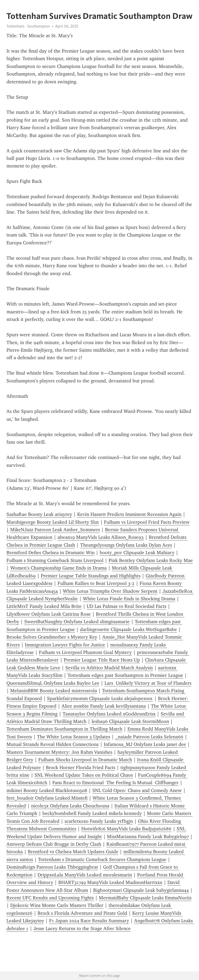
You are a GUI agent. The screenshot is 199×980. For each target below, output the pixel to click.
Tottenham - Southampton (28, 26)
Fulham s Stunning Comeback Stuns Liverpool (55, 560)
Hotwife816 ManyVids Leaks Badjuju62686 (126, 829)
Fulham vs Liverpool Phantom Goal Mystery (85, 652)
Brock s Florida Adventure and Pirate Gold (82, 913)
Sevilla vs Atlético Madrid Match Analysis (109, 668)
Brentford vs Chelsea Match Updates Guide (73, 852)
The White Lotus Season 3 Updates (74, 737)
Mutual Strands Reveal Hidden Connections (53, 744)
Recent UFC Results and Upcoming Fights (50, 898)
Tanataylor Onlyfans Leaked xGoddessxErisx (109, 714)
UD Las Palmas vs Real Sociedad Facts (127, 606)
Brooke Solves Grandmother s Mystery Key (52, 637)
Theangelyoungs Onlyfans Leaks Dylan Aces (126, 545)
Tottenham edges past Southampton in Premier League (125, 675)
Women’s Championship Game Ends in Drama (58, 568)
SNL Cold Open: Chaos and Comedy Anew (137, 790)
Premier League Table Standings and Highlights (91, 576)
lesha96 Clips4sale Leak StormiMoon (130, 721)
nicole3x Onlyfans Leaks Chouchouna (70, 806)
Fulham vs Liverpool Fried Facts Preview (147, 522)
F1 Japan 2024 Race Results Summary (89, 921)
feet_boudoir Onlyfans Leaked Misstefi (47, 798)
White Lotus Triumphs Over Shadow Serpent (110, 591)
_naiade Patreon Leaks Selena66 (149, 737)
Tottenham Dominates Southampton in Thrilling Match (64, 729)
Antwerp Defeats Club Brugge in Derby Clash (54, 844)
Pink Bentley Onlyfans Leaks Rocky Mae (151, 560)
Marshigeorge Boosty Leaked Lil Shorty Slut (53, 522)
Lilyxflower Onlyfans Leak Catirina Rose (49, 614)
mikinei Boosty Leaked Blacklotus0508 (47, 790)
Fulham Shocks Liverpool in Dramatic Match (85, 760)
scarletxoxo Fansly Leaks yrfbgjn (99, 821)
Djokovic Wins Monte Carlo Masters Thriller (57, 905)
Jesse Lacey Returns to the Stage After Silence (82, 928)
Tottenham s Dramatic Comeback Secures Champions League (102, 859)
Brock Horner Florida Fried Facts (81, 767)
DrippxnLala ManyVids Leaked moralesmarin (85, 875)
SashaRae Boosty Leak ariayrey (39, 514)
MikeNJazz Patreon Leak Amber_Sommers (55, 530)
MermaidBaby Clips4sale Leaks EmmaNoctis (145, 898)
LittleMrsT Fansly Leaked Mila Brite (44, 606)
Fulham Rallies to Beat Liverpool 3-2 (96, 583)
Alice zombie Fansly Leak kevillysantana (104, 706)
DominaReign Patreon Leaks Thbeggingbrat (52, 867)
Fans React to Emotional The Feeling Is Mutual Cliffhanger (115, 783)
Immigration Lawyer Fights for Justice (65, 645)
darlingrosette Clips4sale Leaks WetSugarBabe (128, 629)
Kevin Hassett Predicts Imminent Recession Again (129, 514)
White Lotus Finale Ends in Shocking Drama (129, 599)
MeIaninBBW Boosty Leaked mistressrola (54, 691)
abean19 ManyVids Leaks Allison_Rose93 (101, 537)
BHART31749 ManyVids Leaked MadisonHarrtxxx (110, 882)
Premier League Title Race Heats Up (102, 660)
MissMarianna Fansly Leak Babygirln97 (148, 837)
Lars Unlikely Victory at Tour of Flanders (148, 683)
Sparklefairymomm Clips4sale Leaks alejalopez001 (100, 698)
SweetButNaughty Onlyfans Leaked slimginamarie (77, 622)
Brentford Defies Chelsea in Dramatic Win (50, 553)
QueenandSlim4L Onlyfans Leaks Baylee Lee (53, 683)
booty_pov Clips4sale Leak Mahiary (137, 553)
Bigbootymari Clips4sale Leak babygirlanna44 (141, 890)
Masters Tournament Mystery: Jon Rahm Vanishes (59, 752)
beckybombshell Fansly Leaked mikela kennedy (92, 813)
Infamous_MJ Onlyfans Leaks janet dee (145, 744)
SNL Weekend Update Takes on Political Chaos (84, 775)
